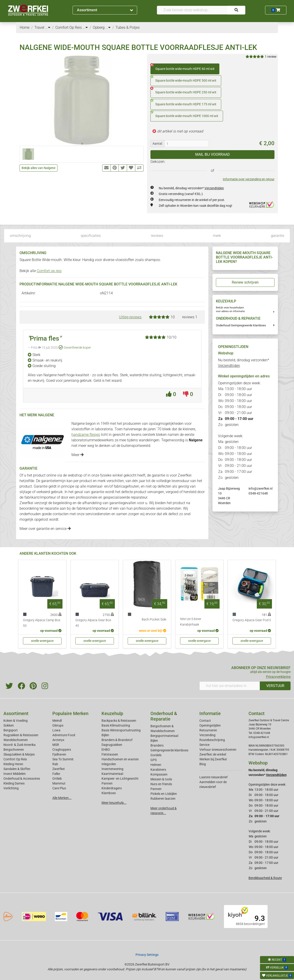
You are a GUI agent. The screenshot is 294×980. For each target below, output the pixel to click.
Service (204, 745)
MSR (56, 745)
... (48, 27)
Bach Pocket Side (154, 619)
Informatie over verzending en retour (249, 179)
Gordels (156, 755)
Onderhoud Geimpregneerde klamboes (241, 325)
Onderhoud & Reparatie (164, 716)
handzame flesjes (86, 435)
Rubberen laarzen (163, 799)
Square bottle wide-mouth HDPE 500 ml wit (183, 79)
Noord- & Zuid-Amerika (20, 745)
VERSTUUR (275, 686)
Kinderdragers (112, 788)
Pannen (156, 789)
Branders (157, 745)
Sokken (9, 725)
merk (217, 236)
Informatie (210, 713)
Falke (56, 774)
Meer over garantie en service (45, 529)
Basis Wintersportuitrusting (121, 730)
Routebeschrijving (212, 740)
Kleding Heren (13, 764)
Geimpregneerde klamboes (169, 750)
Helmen (156, 765)
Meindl (57, 721)
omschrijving (20, 236)
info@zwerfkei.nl (260, 489)
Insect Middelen (15, 774)
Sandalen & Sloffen (17, 769)
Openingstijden (210, 725)
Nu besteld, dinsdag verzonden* (191, 188)
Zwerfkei (58, 769)
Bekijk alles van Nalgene (38, 168)
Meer (78, 455)
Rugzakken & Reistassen (21, 735)
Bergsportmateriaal (164, 736)
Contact (205, 721)
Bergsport (11, 730)
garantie (277, 236)
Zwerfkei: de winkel (213, 754)
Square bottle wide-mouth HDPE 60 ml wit (182, 67)
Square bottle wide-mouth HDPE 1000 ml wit (184, 114)
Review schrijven (245, 282)
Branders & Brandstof (117, 740)
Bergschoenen (14, 750)
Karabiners (158, 770)
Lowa (56, 730)
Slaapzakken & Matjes (19, 754)
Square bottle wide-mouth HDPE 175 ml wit (183, 103)
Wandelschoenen (16, 740)
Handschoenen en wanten (120, 759)
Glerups (58, 725)
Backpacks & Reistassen (119, 721)
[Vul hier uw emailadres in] (230, 686)
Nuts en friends (161, 784)
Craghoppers (62, 750)
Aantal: (158, 144)
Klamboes (109, 793)
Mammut (59, 783)
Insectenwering (112, 769)
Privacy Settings (147, 955)
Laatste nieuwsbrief (213, 777)
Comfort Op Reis (15, 759)
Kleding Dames (14, 783)
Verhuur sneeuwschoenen (218, 750)
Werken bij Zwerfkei (213, 759)
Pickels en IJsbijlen (164, 794)
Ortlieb (57, 779)
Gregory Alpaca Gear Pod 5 (252, 620)
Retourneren (208, 730)
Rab (55, 764)
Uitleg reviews (130, 317)
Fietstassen (110, 754)
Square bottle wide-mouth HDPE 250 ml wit (183, 91)
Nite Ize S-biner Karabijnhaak (191, 622)
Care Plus (59, 788)
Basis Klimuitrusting (116, 725)
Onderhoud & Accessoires (22, 779)
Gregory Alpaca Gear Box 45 (93, 623)
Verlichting (11, 788)
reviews (157, 236)
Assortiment (105, 10)
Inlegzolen (109, 764)
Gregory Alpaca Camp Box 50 (42, 623)
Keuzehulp (112, 713)
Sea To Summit (63, 759)
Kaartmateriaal (112, 774)
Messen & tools (161, 779)
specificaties (91, 236)
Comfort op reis (49, 271)
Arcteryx (58, 740)
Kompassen (159, 774)
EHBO (106, 750)
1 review (271, 57)
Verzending (207, 735)
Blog (203, 764)
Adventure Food (64, 735)
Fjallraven (59, 754)
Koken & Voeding (16, 721)
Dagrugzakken (112, 745)
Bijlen (105, 735)
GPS (154, 760)
